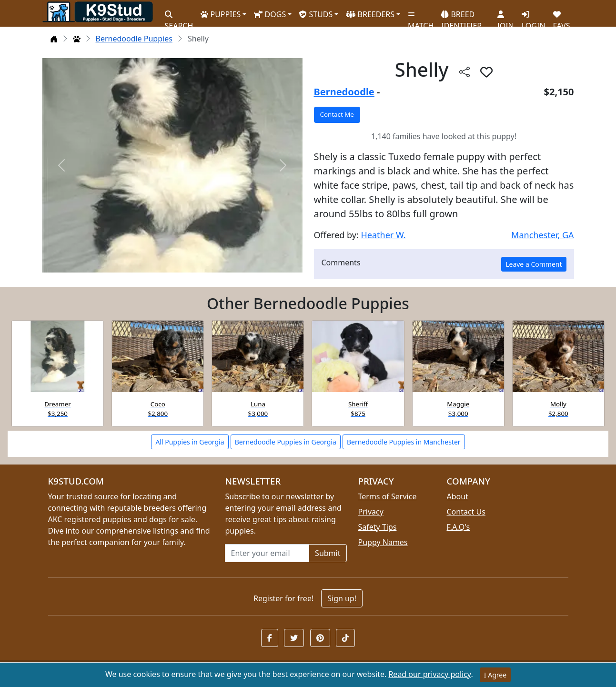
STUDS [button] (316, 14)
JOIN (505, 17)
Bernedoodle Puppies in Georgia (286, 442)
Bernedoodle (344, 92)
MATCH (421, 17)
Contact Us (466, 512)
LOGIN (534, 17)
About (458, 496)
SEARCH (179, 17)
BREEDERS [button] (370, 14)
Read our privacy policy (429, 674)
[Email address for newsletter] (267, 553)
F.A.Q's (459, 527)
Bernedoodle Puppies (134, 39)
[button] (486, 72)
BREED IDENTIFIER (461, 16)
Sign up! (342, 598)
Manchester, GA (542, 235)
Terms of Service (388, 496)
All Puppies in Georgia (190, 442)
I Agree (495, 675)
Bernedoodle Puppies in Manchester (404, 442)
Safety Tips (378, 527)
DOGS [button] (270, 14)
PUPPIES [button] (221, 14)
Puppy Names (383, 542)
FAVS (562, 17)
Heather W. (383, 235)
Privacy (371, 512)
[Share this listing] (465, 72)
